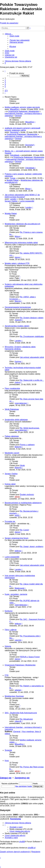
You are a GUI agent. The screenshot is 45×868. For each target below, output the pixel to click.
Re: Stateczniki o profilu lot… (32, 380)
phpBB (22, 842)
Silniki (22, 465)
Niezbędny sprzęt (12, 453)
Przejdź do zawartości (9, 23)
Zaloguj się (6, 778)
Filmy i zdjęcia (11, 630)
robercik (18, 721)
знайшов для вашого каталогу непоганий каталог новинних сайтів (22, 129)
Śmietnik (8, 750)
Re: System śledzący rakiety (32, 318)
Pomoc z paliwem (27, 445)
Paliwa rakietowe (12, 436)
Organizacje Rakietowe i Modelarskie (23, 111)
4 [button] (5, 84)
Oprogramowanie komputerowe (18, 307)
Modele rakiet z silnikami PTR (17, 263)
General (18, 116)
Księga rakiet (10, 484)
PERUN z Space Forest (30, 657)
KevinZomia (16, 819)
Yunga (13, 178)
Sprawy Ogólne (11, 201)
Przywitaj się (10, 521)
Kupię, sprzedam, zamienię (16, 594)
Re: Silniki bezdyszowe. (30, 428)
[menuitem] (19, 40)
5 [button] (5, 87)
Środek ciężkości (27, 495)
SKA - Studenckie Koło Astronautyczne (21, 713)
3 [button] (5, 82)
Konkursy (9, 611)
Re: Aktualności (26, 719)
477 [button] (6, 91)
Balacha (18, 447)
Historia (8, 646)
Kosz (7, 761)
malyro (17, 382)
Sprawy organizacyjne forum (17, 538)
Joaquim (18, 320)
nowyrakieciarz (21, 403)
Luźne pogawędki (27, 201)
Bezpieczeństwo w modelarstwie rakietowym (23, 503)
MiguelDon (14, 109)
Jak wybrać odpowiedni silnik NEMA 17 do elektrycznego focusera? (22, 196)
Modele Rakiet (13, 180)
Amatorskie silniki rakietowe (16, 420)
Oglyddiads (15, 155)
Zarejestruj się (22, 778)
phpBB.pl (32, 848)
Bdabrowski (20, 588)
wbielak (18, 690)
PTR (7, 675)
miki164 (18, 640)
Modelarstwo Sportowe (14, 696)
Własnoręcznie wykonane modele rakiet (21, 243)
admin (17, 497)
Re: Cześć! (24, 530)
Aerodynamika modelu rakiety (17, 326)
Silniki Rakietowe (12, 409)
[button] (5, 71)
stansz (17, 257)
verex (17, 515)
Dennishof (14, 132)
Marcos (18, 301)
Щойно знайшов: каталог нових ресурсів (22, 107)
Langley (13, 199)
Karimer (18, 362)
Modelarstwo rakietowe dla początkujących (22, 224)
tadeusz (18, 551)
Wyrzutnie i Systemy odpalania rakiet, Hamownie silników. (20, 348)
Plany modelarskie (12, 388)
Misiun (28, 189)
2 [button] (5, 80)
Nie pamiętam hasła (23, 786)
